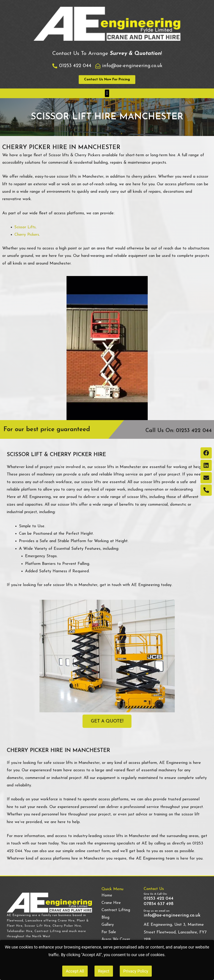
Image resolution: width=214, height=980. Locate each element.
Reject (104, 971)
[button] (107, 93)
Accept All (75, 971)
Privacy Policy (136, 971)
